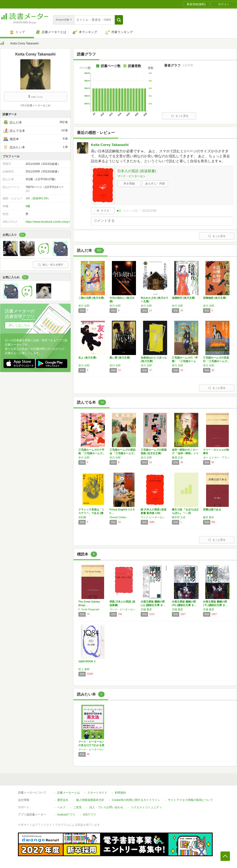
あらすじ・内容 (155, 184)
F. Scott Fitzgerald (89, 609)
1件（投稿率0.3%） (38, 198)
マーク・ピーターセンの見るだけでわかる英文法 (91, 745)
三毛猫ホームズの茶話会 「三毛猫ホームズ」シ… (123, 453)
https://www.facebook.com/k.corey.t (48, 222)
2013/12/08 (149, 211)
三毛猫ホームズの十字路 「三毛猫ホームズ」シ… (92, 453)
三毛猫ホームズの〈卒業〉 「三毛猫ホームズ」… (185, 361)
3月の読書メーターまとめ (35, 105)
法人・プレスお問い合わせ (106, 807)
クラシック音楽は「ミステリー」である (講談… (91, 513)
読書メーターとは (68, 793)
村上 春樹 (84, 669)
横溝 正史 (177, 458)
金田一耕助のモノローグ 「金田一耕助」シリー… (185, 453)
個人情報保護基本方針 (90, 800)
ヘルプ (61, 807)
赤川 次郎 (84, 306)
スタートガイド (97, 793)
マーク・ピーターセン (131, 176)
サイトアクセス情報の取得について (190, 800)
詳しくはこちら (19, 325)
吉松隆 (82, 517)
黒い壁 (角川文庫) (120, 358)
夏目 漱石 (209, 517)
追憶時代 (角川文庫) (183, 298)
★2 (119, 211)
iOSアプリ (89, 815)
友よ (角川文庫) (87, 358)
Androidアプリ (66, 815)
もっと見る (180, 116)
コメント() (130, 211)
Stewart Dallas (118, 517)
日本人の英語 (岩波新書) (137, 171)
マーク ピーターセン (153, 517)
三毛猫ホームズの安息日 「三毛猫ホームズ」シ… (216, 361)
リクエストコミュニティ (146, 807)
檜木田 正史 (179, 517)
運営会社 (63, 800)
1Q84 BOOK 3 (87, 661)
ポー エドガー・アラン (216, 458)
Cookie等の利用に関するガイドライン (136, 800)
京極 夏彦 (146, 609)
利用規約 (120, 793)
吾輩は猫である (212, 509)
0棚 (28, 206)
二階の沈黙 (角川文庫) (91, 298)
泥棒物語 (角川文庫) (215, 298)
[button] (119, 20)
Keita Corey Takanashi (110, 145)
